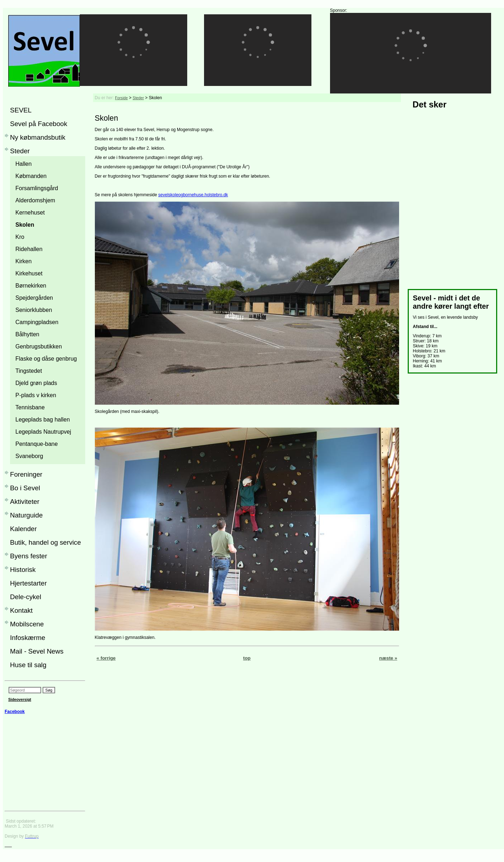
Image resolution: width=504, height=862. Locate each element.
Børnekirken (31, 286)
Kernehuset (30, 213)
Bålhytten (27, 334)
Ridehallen (29, 249)
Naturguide (26, 515)
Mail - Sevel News (37, 651)
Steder (20, 151)
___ (8, 845)
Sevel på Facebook (39, 124)
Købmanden (31, 176)
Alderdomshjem (35, 200)
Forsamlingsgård (37, 188)
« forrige (106, 658)
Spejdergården (34, 298)
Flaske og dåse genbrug (46, 359)
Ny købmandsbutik (38, 137)
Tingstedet (29, 371)
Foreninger (26, 474)
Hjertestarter (28, 583)
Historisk (23, 570)
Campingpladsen (37, 322)
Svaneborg (29, 456)
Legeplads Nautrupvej (43, 432)
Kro (20, 237)
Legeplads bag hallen (43, 420)
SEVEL (21, 110)
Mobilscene (27, 624)
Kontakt (21, 610)
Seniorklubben (34, 310)
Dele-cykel (26, 597)
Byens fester (29, 556)
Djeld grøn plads (36, 383)
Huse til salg (28, 665)
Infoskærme (28, 638)
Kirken (23, 261)
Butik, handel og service (45, 542)
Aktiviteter (25, 502)
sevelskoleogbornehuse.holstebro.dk (193, 195)
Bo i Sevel (25, 488)
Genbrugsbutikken (39, 346)
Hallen (23, 164)
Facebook (15, 712)
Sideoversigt (20, 699)
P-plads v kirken (36, 395)
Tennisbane (30, 407)
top (247, 658)
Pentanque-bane (37, 444)
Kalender (23, 529)
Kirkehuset (29, 273)
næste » (388, 658)
